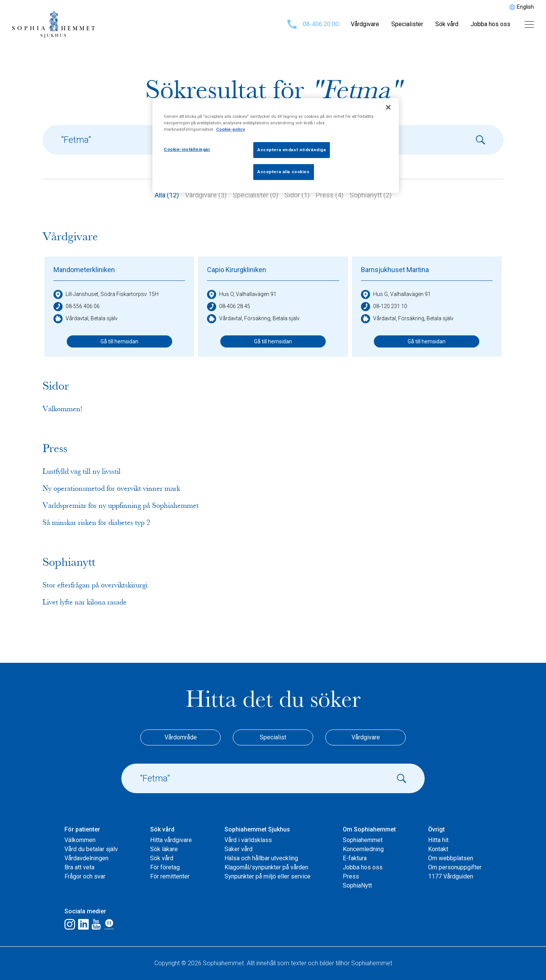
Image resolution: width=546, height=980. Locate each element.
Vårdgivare (365, 24)
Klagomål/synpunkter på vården (266, 867)
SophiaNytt (357, 885)
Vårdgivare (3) (206, 195)
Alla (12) (167, 195)
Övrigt (436, 829)
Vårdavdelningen (86, 858)
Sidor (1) (297, 195)
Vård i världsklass (248, 840)
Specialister (407, 24)
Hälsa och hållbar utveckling (261, 858)
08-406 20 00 (313, 24)
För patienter (82, 829)
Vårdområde (181, 737)
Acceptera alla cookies (284, 172)
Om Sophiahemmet (369, 829)
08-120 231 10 (384, 307)
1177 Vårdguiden (451, 876)
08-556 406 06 (77, 307)
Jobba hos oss (490, 24)
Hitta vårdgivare (171, 840)
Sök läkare (164, 849)
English (525, 7)
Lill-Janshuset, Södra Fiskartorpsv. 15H (106, 294)
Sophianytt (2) (371, 195)
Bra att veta (79, 867)
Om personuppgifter (455, 867)
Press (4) (330, 195)
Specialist (273, 737)
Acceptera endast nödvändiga (292, 150)
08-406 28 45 (229, 307)
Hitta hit (438, 840)
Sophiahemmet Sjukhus (257, 829)
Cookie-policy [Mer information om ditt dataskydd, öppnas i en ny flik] (231, 129)
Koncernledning (363, 849)
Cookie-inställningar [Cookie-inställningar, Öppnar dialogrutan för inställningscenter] (187, 149)
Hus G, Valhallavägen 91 (396, 294)
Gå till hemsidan (119, 341)
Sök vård (447, 24)
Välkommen (80, 840)
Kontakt (438, 849)
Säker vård (238, 849)
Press (351, 876)
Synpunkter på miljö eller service (268, 876)
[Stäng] (388, 107)
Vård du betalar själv (91, 849)
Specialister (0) (256, 195)
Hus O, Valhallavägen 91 (242, 294)
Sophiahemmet (363, 840)
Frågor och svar (85, 876)
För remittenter (170, 876)
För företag (165, 867)
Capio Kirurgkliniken (237, 270)
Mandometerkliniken (84, 270)
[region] (276, 146)
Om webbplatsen (451, 858)
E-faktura (355, 858)
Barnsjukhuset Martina (395, 270)
